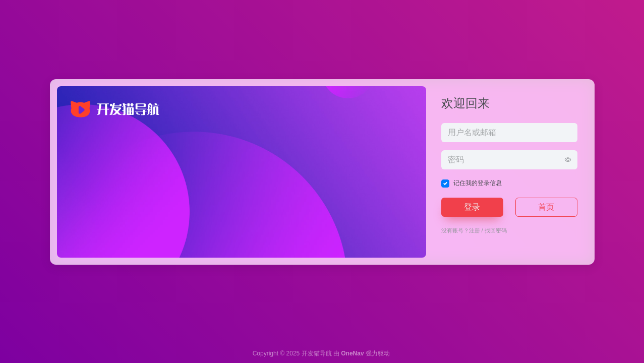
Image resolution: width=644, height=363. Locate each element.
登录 (472, 207)
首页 (546, 207)
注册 (475, 230)
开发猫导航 (317, 353)
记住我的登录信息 (478, 183)
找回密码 (496, 230)
